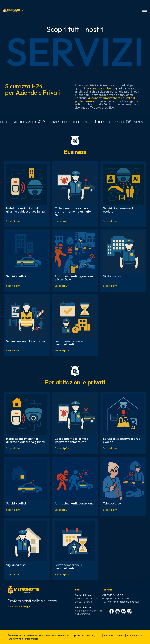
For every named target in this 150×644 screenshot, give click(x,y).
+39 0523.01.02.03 (112, 595)
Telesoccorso (112, 503)
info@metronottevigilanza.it (117, 598)
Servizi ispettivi (16, 276)
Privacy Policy (134, 635)
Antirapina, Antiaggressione (74, 503)
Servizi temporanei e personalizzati (69, 343)
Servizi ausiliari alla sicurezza (25, 341)
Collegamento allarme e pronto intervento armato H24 (73, 211)
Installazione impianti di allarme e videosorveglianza (25, 210)
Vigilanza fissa (113, 276)
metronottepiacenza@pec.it (124, 602)
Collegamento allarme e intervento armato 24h (71, 440)
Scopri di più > (13, 221)
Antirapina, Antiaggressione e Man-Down (74, 278)
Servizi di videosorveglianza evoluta (122, 210)
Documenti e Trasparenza (24, 639)
